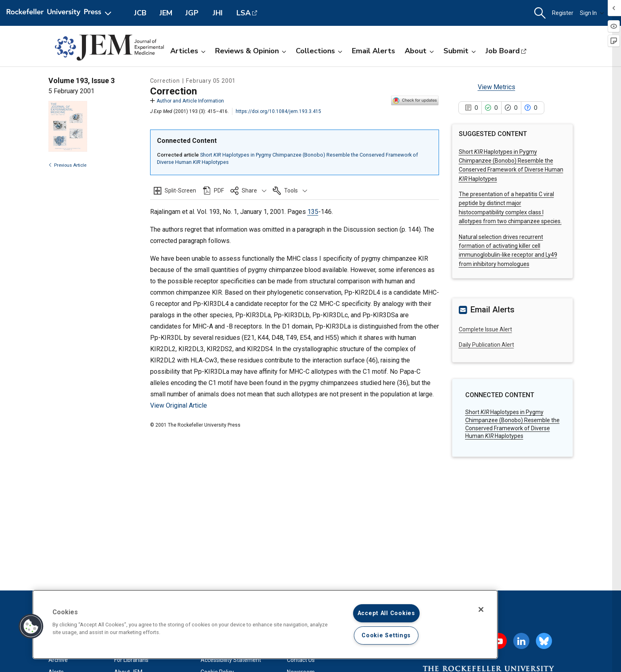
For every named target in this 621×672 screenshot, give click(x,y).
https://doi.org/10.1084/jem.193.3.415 (278, 111)
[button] (540, 13)
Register (563, 13)
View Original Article (179, 405)
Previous (67, 165)
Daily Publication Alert (486, 345)
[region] (265, 624)
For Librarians (131, 660)
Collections (319, 51)
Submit (460, 51)
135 (313, 212)
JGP (192, 13)
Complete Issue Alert (485, 329)
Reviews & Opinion (251, 51)
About (419, 51)
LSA (244, 13)
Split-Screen (180, 191)
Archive (58, 660)
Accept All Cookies (386, 613)
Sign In (592, 13)
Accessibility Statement (231, 660)
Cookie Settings (386, 635)
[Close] (481, 609)
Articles (188, 51)
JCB (140, 13)
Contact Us (301, 660)
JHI (218, 13)
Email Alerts (373, 51)
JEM (166, 13)
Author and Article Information (187, 101)
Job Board (503, 51)
